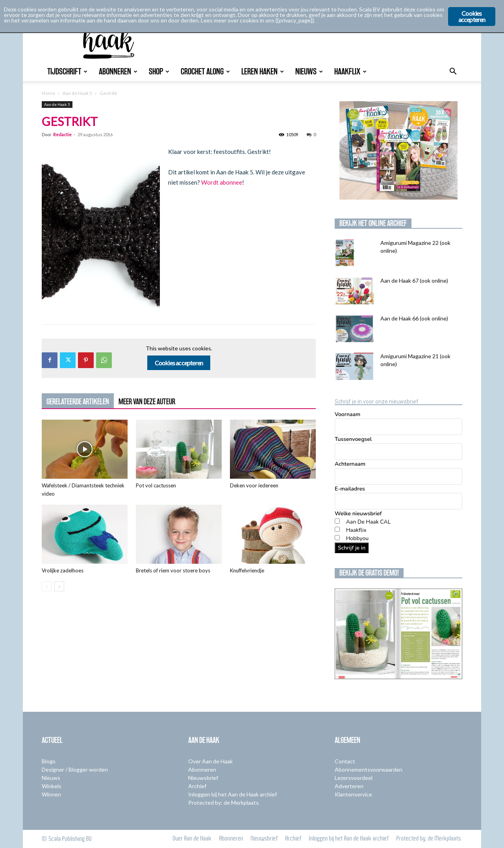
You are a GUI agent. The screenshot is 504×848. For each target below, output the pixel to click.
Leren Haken (263, 71)
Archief (197, 786)
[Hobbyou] (337, 538)
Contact (345, 761)
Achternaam (350, 464)
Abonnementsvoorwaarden (369, 769)
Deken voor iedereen (254, 485)
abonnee (231, 182)
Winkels (52, 786)
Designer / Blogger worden (75, 769)
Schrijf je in (352, 548)
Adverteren (349, 786)
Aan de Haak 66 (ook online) (414, 318)
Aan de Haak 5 (77, 93)
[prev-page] (47, 586)
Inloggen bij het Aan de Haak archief (233, 794)
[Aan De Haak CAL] (337, 521)
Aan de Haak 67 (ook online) (414, 281)
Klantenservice (353, 794)
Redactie (62, 134)
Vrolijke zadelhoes (63, 570)
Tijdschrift (67, 71)
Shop (159, 71)
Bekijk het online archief (373, 223)
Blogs (49, 761)
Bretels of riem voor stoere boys (173, 570)
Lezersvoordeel (354, 778)
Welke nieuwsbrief (358, 514)
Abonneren (118, 71)
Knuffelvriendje (247, 570)
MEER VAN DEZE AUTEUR (147, 402)
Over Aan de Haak (210, 761)
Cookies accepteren (179, 363)
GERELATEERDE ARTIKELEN (78, 402)
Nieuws (309, 71)
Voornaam (347, 414)
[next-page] (59, 586)
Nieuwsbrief (203, 778)
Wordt (210, 182)
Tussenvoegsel (353, 439)
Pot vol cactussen (156, 485)
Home (48, 93)
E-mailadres (350, 489)
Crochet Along (205, 71)
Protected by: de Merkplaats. (224, 803)
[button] (453, 72)
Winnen (51, 794)
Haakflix (350, 71)
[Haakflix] (337, 529)
